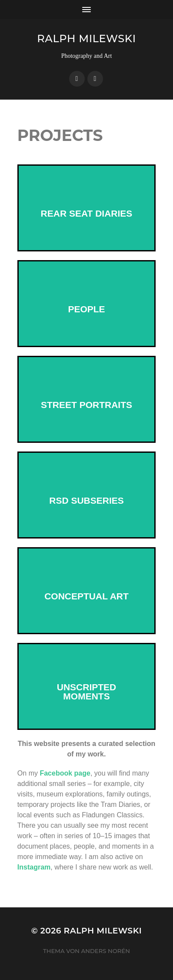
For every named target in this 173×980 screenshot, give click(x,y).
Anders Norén (106, 951)
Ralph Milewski (86, 38)
